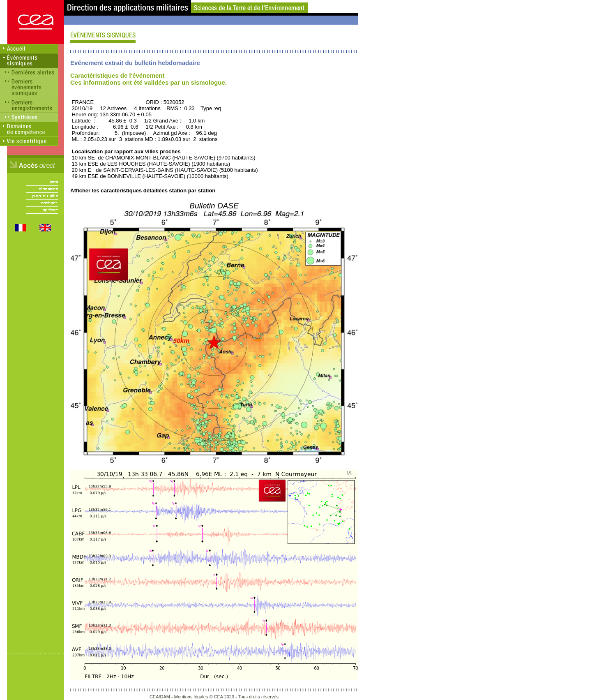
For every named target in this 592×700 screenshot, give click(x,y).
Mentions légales (191, 697)
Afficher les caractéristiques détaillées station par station (143, 191)
